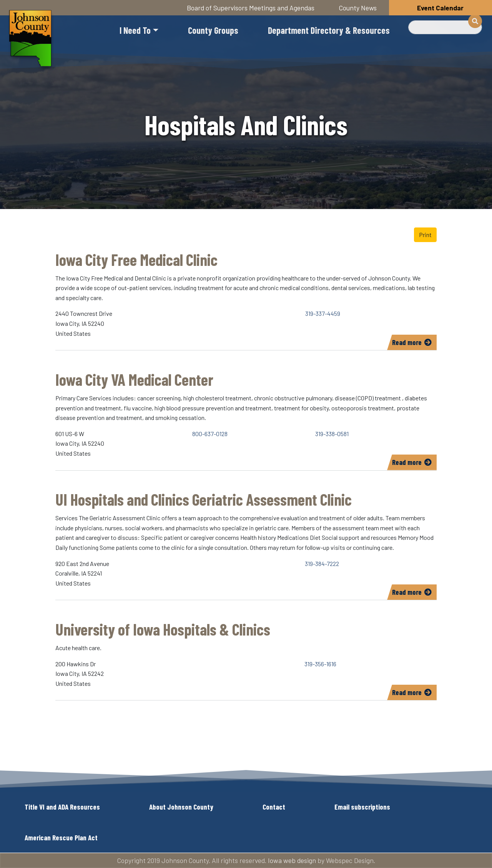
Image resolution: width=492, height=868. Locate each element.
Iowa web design (292, 860)
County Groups (213, 30)
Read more (414, 344)
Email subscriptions (362, 807)
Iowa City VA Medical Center (134, 379)
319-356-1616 (320, 664)
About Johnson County (181, 807)
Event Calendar (440, 8)
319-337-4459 (323, 313)
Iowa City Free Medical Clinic (136, 259)
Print (425, 235)
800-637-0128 (210, 434)
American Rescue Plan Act (61, 837)
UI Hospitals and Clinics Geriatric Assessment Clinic (204, 499)
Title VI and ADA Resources (62, 807)
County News (358, 8)
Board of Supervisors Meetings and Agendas (251, 8)
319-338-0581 (332, 434)
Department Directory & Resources (329, 30)
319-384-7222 (322, 563)
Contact (274, 807)
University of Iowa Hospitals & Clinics (163, 629)
